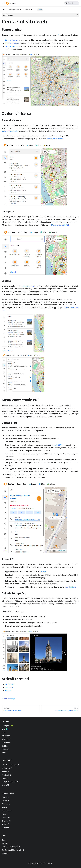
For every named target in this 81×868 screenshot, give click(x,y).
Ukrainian (6, 811)
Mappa (8, 691)
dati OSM (58, 445)
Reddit (5, 772)
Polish (5, 814)
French (5, 801)
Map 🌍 (5, 729)
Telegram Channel (10, 782)
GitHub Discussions (10, 765)
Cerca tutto (9, 684)
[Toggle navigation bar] (3, 3)
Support (5, 853)
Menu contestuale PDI (10, 131)
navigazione (71, 587)
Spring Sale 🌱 (7, 726)
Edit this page (8, 699)
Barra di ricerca (11, 40)
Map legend (6, 739)
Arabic (5, 824)
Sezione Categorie (12, 43)
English (6, 797)
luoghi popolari (29, 286)
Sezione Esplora (11, 46)
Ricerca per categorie (55, 139)
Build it (4, 746)
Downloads (6, 742)
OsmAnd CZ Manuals (11, 847)
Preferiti (43, 572)
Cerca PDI (9, 688)
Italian (5, 807)
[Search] (72, 3)
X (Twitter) (7, 768)
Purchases (6, 736)
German (6, 804)
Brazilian (6, 821)
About (4, 753)
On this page (8, 15)
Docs (4, 732)
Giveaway (5, 749)
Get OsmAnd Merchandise (13, 850)
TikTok (5, 778)
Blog (3, 840)
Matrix (5, 785)
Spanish (6, 818)
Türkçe (5, 828)
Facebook (6, 775)
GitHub (5, 843)
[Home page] (4, 10)
